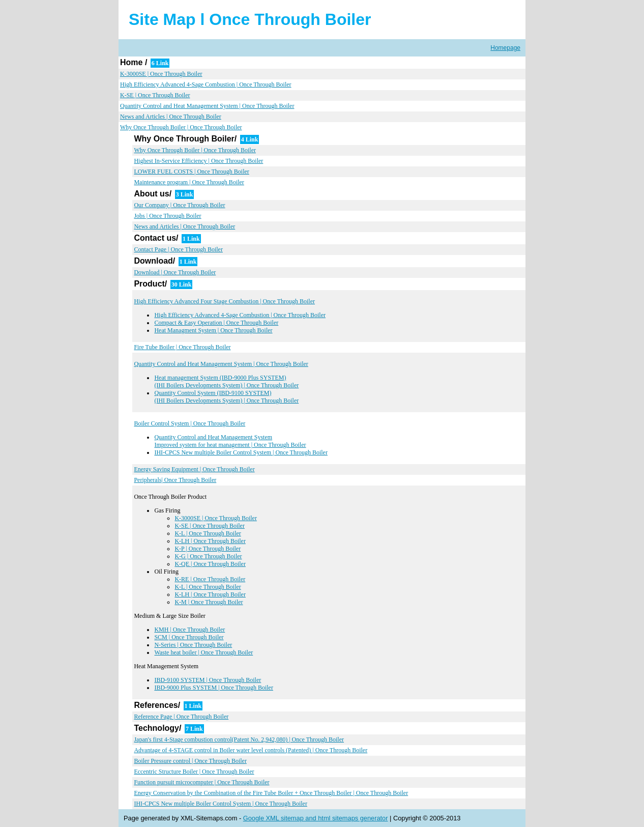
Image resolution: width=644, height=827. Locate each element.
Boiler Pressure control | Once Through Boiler (190, 761)
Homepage (505, 48)
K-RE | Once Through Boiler (210, 579)
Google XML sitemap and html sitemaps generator (316, 818)
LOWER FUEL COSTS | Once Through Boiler (191, 172)
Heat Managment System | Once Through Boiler (213, 330)
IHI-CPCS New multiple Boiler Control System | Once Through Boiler (241, 452)
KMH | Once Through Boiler (189, 630)
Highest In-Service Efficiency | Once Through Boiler (198, 161)
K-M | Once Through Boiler (209, 602)
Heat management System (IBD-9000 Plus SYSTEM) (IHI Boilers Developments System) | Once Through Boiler (226, 381)
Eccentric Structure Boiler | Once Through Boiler (194, 772)
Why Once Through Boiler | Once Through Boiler (181, 127)
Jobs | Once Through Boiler (167, 216)
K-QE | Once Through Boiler (210, 564)
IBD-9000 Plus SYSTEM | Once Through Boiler (214, 688)
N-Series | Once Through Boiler (193, 645)
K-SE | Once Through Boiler (155, 95)
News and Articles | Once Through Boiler (171, 117)
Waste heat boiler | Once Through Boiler (203, 652)
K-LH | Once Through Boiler (210, 541)
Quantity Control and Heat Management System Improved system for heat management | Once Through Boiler (230, 441)
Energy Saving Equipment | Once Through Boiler (194, 469)
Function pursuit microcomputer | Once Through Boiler (201, 782)
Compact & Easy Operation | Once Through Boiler (216, 323)
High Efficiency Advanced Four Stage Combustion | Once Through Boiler (224, 301)
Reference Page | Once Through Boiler (181, 717)
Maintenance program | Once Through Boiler (189, 182)
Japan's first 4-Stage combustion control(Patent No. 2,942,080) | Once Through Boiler (239, 739)
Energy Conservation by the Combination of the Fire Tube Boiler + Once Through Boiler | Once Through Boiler (271, 793)
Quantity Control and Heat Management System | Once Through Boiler (207, 106)
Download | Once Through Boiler (175, 272)
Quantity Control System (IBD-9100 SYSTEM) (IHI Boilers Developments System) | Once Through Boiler (226, 397)
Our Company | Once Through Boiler (179, 205)
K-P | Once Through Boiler (208, 549)
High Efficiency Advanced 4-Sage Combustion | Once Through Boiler (206, 84)
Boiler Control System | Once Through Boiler (189, 423)
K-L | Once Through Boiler (208, 533)
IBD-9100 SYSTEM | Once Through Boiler (208, 680)
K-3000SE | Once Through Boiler (161, 74)
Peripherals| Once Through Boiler (175, 480)
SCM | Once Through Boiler (189, 637)
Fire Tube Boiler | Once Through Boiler (182, 347)
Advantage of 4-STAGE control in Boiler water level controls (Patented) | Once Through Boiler (251, 750)
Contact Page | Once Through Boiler (178, 249)
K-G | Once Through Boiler (208, 556)
